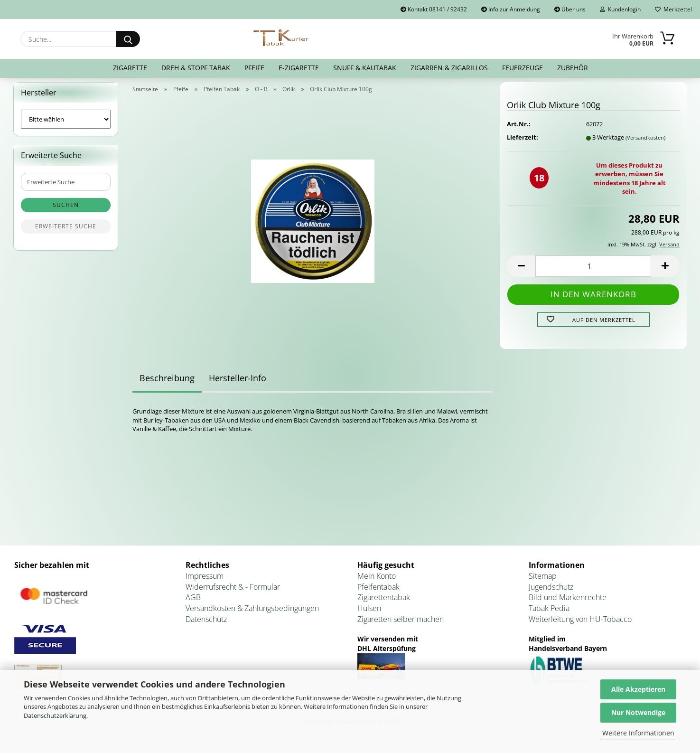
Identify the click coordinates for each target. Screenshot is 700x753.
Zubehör (573, 68)
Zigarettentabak (384, 603)
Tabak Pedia (549, 614)
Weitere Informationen (638, 733)
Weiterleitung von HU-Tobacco (580, 625)
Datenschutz (206, 625)
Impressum (205, 582)
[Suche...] (128, 39)
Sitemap (543, 582)
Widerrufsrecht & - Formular (233, 593)
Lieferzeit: (523, 143)
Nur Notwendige (638, 712)
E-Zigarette (299, 68)
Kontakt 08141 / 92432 (434, 9)
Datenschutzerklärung (55, 715)
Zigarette (130, 68)
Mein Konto (377, 582)
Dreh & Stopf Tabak (196, 68)
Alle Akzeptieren (638, 689)
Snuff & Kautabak (365, 68)
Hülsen (369, 614)
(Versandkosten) (645, 143)
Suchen (66, 211)
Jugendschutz (551, 593)
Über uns (570, 9)
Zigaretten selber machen (401, 625)
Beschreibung (167, 384)
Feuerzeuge (523, 68)
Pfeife (254, 68)
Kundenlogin (620, 9)
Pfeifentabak (378, 593)
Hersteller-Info (238, 384)
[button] (521, 272)
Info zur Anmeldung (511, 9)
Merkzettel (673, 9)
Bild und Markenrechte (568, 603)
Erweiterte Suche (66, 232)
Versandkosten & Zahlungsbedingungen (252, 614)
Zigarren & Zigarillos (449, 68)
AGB (193, 603)
